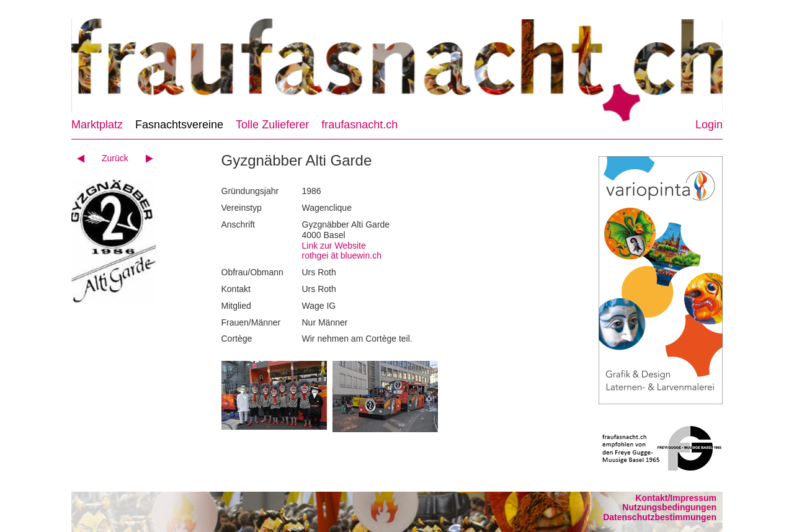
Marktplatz (97, 125)
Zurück (115, 158)
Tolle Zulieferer (272, 125)
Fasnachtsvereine (179, 125)
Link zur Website (334, 246)
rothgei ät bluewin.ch (342, 255)
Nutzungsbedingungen (669, 507)
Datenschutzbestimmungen (660, 517)
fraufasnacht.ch (359, 125)
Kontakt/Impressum (676, 498)
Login (709, 125)
